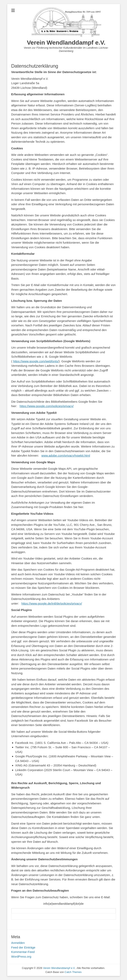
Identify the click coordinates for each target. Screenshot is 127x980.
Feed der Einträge (23, 947)
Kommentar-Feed (23, 952)
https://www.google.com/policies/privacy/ (46, 406)
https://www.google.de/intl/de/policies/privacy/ (52, 603)
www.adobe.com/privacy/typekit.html (66, 455)
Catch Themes (73, 972)
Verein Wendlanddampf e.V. (66, 42)
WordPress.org (21, 956)
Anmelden (18, 943)
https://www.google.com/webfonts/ (36, 361)
